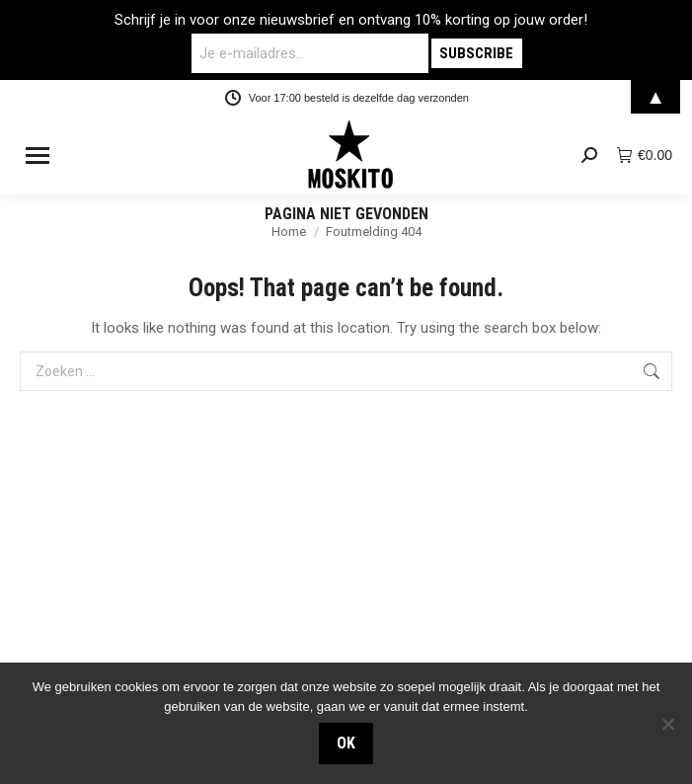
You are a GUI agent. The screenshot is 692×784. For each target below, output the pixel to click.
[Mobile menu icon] (38, 156)
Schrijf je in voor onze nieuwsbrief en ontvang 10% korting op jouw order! (351, 20)
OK (346, 743)
